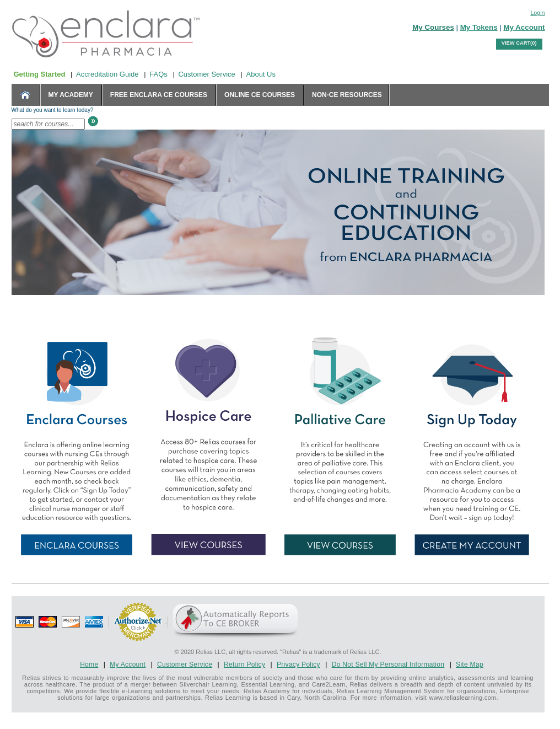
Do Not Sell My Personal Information (388, 664)
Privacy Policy (298, 664)
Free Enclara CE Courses (159, 95)
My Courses (433, 27)
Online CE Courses (260, 95)
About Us (261, 74)
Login (537, 13)
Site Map (470, 664)
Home (89, 664)
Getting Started (40, 74)
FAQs (158, 74)
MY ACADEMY (71, 95)
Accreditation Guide (107, 74)
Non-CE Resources (347, 95)
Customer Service (206, 74)
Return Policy (244, 664)
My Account (524, 27)
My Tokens (479, 27)
